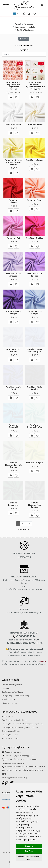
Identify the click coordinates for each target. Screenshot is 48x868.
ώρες (35, 759)
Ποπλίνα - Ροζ (13, 238)
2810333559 (25, 759)
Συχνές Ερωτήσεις (9, 699)
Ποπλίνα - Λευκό (13, 125)
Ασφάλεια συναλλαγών (11, 731)
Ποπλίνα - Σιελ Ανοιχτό (35, 312)
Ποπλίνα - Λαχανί (35, 463)
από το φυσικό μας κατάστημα (29, 589)
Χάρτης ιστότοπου (9, 703)
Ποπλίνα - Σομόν (35, 200)
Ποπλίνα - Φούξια (35, 238)
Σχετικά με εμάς (8, 716)
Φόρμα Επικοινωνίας (12, 752)
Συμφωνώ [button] (29, 846)
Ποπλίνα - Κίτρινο (35, 160)
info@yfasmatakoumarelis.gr (16, 778)
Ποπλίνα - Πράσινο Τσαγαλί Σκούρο (13, 465)
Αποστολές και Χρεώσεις (12, 685)
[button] (5, 70)
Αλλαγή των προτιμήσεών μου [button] (29, 858)
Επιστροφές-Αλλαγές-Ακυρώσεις (15, 696)
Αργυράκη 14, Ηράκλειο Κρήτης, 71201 (19, 756)
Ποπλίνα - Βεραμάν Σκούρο (35, 426)
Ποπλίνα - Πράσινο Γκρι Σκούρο (35, 505)
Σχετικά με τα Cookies (11, 738)
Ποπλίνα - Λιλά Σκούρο (35, 275)
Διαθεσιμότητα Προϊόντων (12, 692)
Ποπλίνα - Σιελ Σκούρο (13, 350)
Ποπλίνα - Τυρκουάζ (13, 426)
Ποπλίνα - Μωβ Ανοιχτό (13, 312)
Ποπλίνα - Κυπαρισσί (13, 504)
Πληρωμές (6, 688)
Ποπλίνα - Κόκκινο (13, 201)
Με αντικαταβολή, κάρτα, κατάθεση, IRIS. (24, 613)
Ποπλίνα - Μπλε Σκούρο (35, 388)
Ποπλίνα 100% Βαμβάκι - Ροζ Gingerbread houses (13, 86)
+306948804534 (31, 767)
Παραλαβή (10, 589)
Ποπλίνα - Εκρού (35, 125)
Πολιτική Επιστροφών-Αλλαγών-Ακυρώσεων (20, 727)
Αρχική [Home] (18, 24)
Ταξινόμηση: (24, 50)
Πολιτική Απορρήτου (10, 735)
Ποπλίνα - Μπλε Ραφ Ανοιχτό (35, 350)
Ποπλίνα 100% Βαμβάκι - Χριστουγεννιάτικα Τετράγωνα (35, 86)
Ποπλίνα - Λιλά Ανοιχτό (13, 275)
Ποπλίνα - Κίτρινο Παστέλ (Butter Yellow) (13, 162)
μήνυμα (42, 661)
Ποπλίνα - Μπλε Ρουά (13, 388)
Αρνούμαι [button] (29, 851)
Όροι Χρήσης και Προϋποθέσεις (15, 720)
